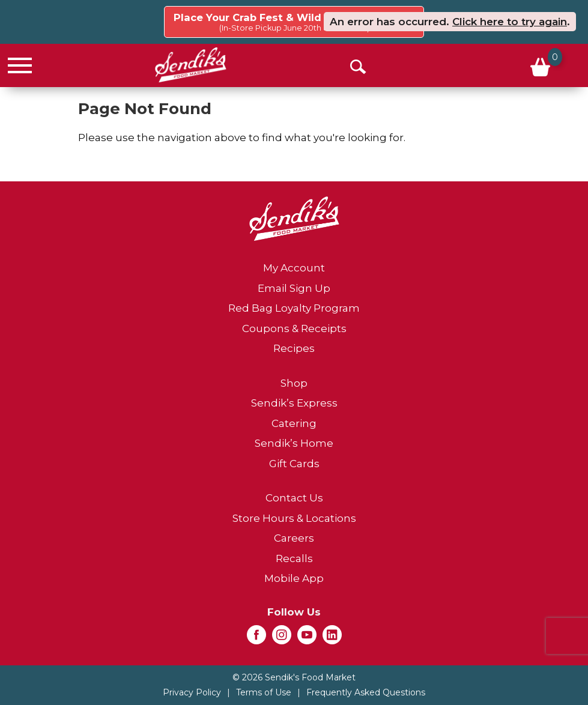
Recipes (294, 348)
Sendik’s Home (294, 443)
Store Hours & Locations (294, 518)
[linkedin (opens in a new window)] (332, 638)
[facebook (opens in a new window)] (256, 638)
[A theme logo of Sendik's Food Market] (191, 65)
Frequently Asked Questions (366, 692)
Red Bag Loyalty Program (294, 308)
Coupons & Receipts (294, 328)
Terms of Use (264, 692)
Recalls (294, 558)
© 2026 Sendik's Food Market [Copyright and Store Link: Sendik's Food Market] (294, 677)
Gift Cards (294, 464)
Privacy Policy (192, 692)
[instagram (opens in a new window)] (282, 638)
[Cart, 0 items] (539, 65)
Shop (294, 383)
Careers (294, 538)
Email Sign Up (294, 288)
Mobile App (294, 578)
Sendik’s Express (294, 403)
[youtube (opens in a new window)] (307, 638)
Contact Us (294, 498)
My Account (294, 268)
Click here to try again (510, 22)
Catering (294, 423)
